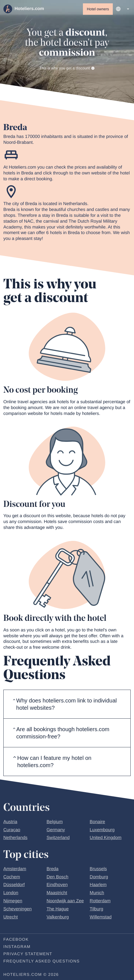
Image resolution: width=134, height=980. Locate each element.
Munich (97, 894)
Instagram (17, 948)
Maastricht (57, 894)
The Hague (58, 910)
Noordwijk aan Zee (65, 902)
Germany (56, 831)
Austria (10, 823)
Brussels (98, 870)
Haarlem (98, 886)
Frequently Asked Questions (42, 962)
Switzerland (58, 839)
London (11, 894)
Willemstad (100, 918)
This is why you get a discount (67, 69)
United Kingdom (106, 839)
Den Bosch (58, 878)
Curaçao (12, 831)
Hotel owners (98, 9)
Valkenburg (58, 918)
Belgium (55, 823)
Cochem (12, 878)
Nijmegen (13, 902)
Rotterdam (100, 902)
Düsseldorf (14, 886)
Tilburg (96, 910)
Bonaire (97, 823)
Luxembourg (102, 831)
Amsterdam (15, 870)
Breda (53, 870)
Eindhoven (57, 886)
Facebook (16, 941)
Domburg (99, 878)
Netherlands (15, 839)
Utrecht (11, 918)
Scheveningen (17, 910)
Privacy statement (28, 955)
